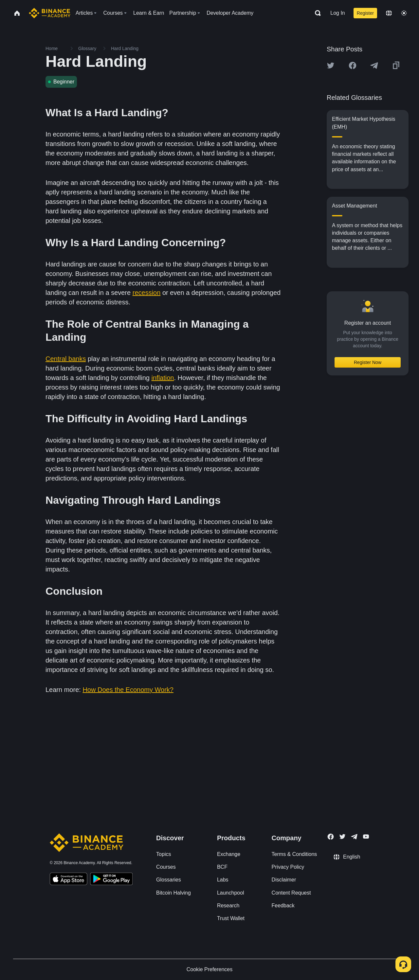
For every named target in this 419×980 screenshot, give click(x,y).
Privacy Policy (288, 867)
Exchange (229, 854)
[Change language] (389, 13)
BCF (222, 867)
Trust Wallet (231, 918)
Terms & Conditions (294, 854)
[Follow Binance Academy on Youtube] (366, 836)
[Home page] (50, 13)
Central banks (66, 359)
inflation (163, 378)
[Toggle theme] (404, 13)
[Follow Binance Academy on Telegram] (354, 837)
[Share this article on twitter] (331, 65)
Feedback (283, 906)
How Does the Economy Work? (128, 690)
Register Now (368, 362)
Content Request (291, 893)
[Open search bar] (316, 13)
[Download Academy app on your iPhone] (69, 880)
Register (365, 13)
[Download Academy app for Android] (111, 880)
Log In (337, 13)
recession (147, 293)
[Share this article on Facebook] (353, 65)
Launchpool (231, 893)
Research (228, 906)
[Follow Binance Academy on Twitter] (342, 837)
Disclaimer (284, 880)
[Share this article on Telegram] (374, 65)
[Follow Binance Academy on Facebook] (331, 837)
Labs (223, 880)
